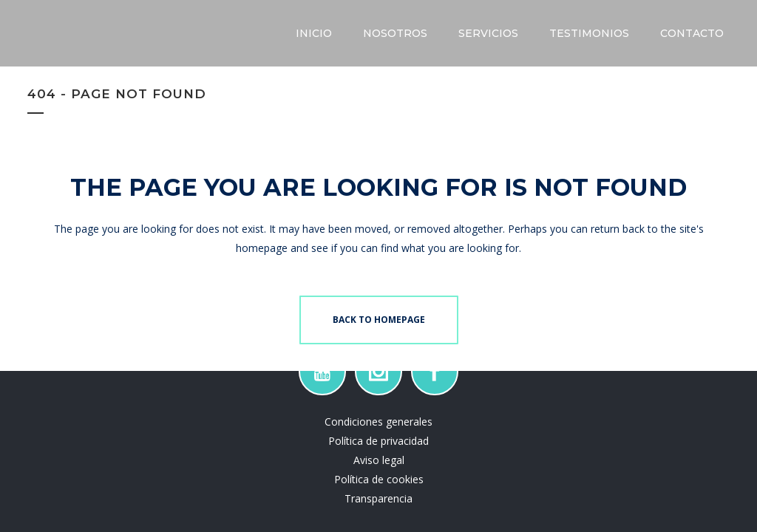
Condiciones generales (378, 422)
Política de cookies (379, 479)
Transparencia (378, 498)
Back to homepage (379, 320)
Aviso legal (379, 460)
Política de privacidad (378, 441)
